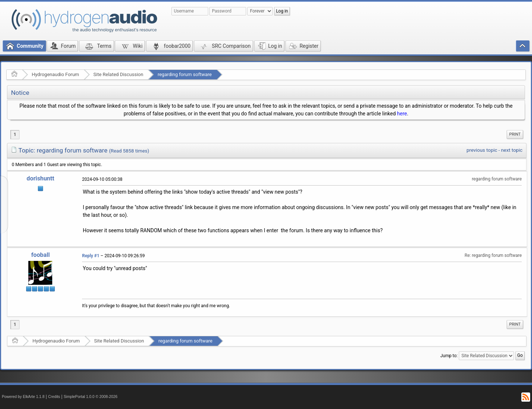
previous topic (482, 150)
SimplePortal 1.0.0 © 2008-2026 (91, 397)
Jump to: (449, 356)
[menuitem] (515, 134)
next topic (512, 150)
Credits (54, 397)
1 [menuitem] (15, 134)
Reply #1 (91, 256)
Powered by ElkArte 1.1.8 (23, 397)
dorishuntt (40, 178)
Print (515, 134)
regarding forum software (185, 74)
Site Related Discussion (118, 74)
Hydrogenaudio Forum (55, 74)
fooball (41, 255)
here (402, 114)
